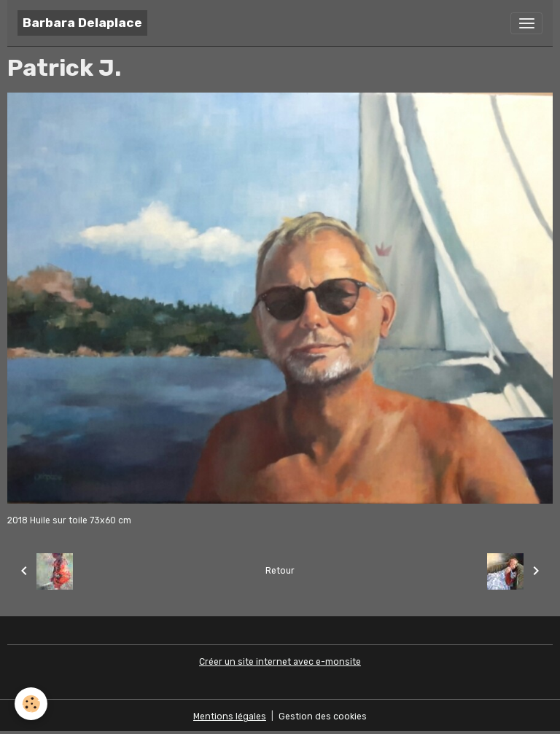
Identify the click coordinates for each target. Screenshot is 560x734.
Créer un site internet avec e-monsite (280, 662)
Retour (280, 571)
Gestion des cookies (323, 717)
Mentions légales (230, 717)
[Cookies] (31, 704)
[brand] (82, 23)
